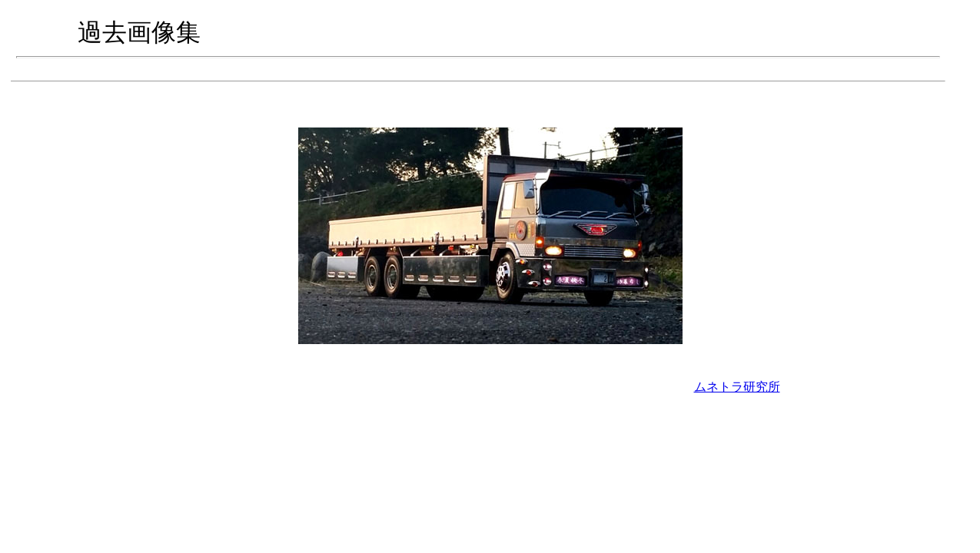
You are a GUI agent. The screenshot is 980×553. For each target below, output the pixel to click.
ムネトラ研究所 (737, 387)
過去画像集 (139, 32)
